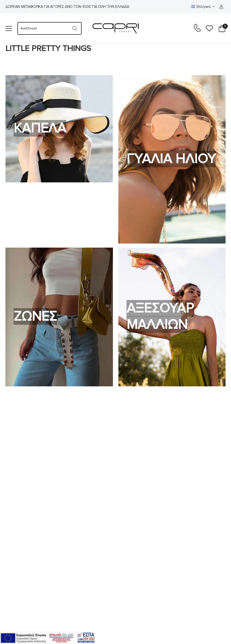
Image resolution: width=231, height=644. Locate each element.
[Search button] (75, 28)
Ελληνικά (201, 7)
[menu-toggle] (9, 29)
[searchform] (43, 28)
